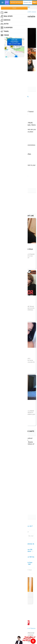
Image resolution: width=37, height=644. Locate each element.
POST (14, 8)
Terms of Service (30, 628)
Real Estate (7, 16)
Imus (28, 7)
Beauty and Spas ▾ (16, 2)
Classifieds (7, 28)
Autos (5, 24)
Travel (5, 31)
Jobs (4, 13)
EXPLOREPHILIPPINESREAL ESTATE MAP (15, 42)
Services (5, 20)
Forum (5, 35)
